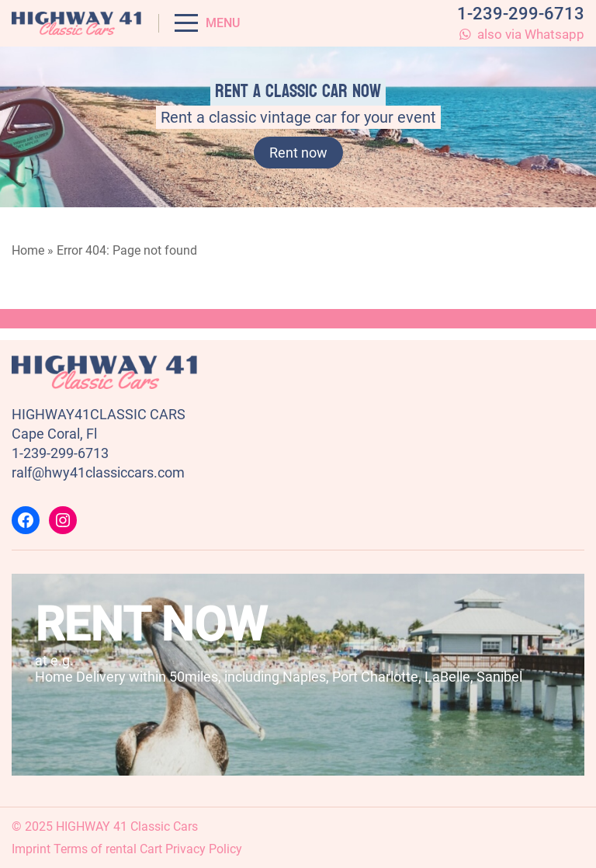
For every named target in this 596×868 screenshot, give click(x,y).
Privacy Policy (204, 849)
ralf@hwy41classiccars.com (98, 472)
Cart (151, 849)
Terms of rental (95, 849)
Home (28, 250)
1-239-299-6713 (521, 14)
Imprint (31, 849)
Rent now (298, 153)
